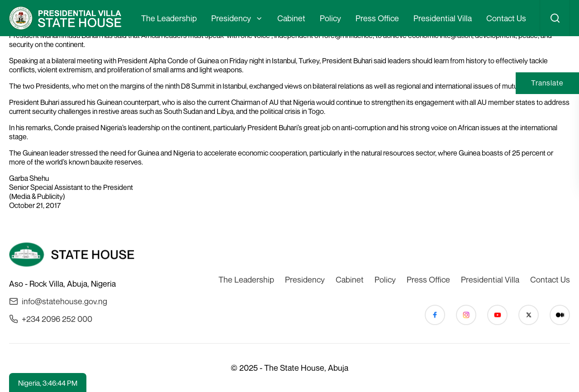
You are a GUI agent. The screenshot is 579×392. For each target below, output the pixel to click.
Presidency (231, 18)
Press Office (377, 18)
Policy (330, 18)
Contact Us (506, 18)
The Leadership (169, 18)
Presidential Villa (443, 18)
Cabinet (291, 18)
